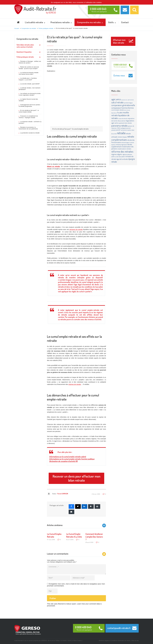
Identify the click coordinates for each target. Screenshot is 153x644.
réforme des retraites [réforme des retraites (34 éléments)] (122, 151)
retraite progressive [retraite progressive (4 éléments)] (121, 145)
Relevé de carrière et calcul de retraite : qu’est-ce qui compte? (29, 68)
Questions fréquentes (24, 52)
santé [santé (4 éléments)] (113, 157)
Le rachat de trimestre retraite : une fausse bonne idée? (29, 73)
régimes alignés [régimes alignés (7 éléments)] (117, 154)
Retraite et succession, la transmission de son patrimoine (28, 128)
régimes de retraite (75, 384)
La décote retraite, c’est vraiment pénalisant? (29, 89)
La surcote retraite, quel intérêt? (30, 84)
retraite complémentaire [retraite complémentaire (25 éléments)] (123, 138)
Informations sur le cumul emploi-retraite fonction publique (72, 459)
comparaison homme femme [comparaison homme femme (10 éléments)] (123, 108)
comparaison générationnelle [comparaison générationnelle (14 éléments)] (123, 105)
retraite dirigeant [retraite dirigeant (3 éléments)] (125, 142)
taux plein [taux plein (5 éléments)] (122, 157)
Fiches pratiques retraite (25, 57)
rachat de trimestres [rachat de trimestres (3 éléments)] (126, 130)
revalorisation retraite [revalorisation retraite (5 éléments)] (124, 149)
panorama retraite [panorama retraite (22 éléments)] (119, 126)
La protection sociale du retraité (30, 133)
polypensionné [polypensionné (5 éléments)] (126, 128)
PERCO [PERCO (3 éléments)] (119, 128)
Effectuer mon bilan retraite (123, 41)
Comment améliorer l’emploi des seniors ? (94, 537)
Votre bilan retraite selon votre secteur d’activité (25, 46)
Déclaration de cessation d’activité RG (63, 461)
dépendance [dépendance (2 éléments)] (114, 113)
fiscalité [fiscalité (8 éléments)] (120, 113)
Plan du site (135, 641)
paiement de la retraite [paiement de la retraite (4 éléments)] (125, 123)
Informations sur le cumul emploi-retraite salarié (68, 457)
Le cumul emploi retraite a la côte (74, 535)
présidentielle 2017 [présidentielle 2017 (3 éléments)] (116, 130)
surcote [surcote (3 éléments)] (117, 157)
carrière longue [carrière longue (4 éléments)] (128, 103)
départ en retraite (53, 166)
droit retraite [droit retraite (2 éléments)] (127, 110)
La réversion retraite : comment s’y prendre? (30, 122)
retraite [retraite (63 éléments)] (121, 133)
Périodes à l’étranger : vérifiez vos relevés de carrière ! (30, 62)
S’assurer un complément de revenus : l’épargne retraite (28, 117)
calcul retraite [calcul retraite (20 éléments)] (117, 102)
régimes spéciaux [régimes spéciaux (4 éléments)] (127, 154)
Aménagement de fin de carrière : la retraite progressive (30, 106)
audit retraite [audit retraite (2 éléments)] (131, 100)
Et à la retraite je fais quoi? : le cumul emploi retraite (29, 111)
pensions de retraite (76, 229)
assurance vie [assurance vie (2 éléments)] (124, 100)
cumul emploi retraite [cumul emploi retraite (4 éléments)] (118, 110)
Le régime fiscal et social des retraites (28, 100)
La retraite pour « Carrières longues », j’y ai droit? (28, 79)
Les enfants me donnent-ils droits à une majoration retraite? (30, 94)
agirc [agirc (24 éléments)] (114, 99)
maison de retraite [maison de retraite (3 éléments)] (123, 118)
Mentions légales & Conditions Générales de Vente (114, 641)
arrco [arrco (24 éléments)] (118, 99)
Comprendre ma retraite (27, 39)
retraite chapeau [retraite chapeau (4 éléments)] (122, 137)
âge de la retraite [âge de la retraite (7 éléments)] (122, 159)
